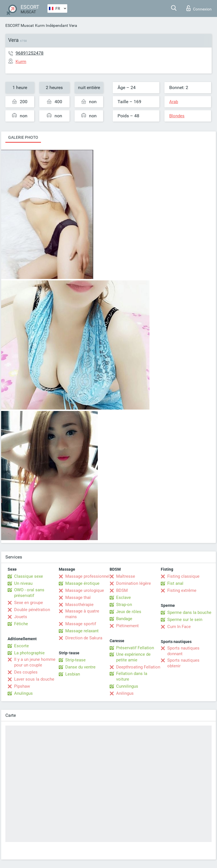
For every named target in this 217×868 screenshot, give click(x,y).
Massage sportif (81, 624)
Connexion (199, 8)
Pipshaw (22, 686)
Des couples (26, 672)
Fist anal (175, 583)
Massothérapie (79, 605)
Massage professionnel (87, 576)
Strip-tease (75, 660)
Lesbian (73, 674)
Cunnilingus (127, 686)
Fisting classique (183, 576)
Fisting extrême (182, 590)
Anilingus (125, 693)
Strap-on (124, 605)
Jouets (21, 617)
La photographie (29, 653)
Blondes (177, 116)
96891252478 (30, 53)
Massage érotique (82, 583)
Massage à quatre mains (82, 614)
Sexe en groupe (29, 603)
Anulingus (23, 693)
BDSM (122, 590)
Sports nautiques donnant (183, 651)
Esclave (123, 598)
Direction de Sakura (84, 638)
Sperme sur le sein (185, 620)
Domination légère (134, 583)
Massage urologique (85, 590)
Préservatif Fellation (135, 648)
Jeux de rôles (129, 612)
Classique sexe (29, 576)
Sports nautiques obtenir (183, 663)
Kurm (40, 25)
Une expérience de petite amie (133, 657)
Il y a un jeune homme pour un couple (35, 662)
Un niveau (23, 583)
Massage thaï (78, 598)
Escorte (21, 646)
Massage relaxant (82, 631)
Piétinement (127, 626)
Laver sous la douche (34, 679)
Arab (174, 102)
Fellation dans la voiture (132, 676)
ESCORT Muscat (20, 25)
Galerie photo (23, 137)
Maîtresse (126, 576)
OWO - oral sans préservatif (29, 593)
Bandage (124, 619)
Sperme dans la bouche (189, 612)
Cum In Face (179, 627)
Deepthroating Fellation (138, 667)
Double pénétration (32, 610)
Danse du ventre (80, 667)
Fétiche (21, 624)
